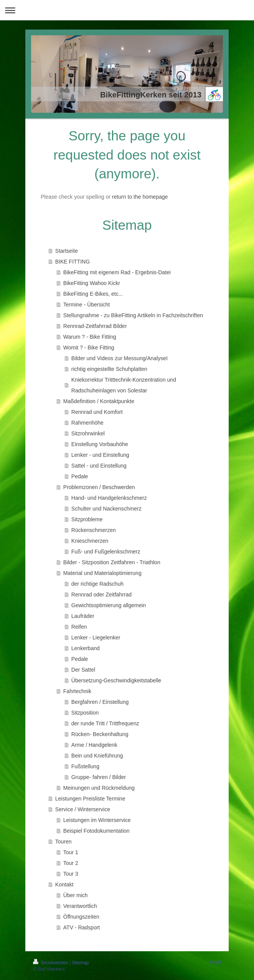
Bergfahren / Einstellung (100, 702)
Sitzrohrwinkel (88, 433)
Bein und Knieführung (97, 756)
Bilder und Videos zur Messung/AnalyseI (120, 358)
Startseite (67, 251)
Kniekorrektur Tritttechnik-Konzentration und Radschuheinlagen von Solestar (124, 385)
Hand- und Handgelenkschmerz (109, 498)
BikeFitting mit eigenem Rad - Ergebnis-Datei (117, 272)
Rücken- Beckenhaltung (100, 734)
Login (215, 962)
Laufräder (83, 616)
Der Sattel (83, 670)
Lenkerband (86, 648)
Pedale (80, 476)
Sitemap (80, 963)
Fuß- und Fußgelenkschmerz (106, 552)
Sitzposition (85, 713)
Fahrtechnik (77, 691)
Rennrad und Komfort (97, 412)
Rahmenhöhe (87, 423)
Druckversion (51, 963)
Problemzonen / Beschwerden (99, 487)
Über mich (76, 895)
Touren (64, 842)
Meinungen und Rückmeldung (99, 788)
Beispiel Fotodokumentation (96, 831)
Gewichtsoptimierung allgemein (109, 605)
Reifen (79, 627)
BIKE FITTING (73, 262)
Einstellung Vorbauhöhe (100, 444)
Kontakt (64, 884)
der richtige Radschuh (97, 584)
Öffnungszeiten (81, 917)
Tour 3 (71, 874)
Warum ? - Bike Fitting (90, 337)
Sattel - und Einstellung (99, 466)
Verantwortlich (80, 906)
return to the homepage (140, 197)
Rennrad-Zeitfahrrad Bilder (95, 326)
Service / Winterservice (83, 809)
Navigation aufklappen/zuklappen (127, 10)
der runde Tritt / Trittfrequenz (105, 723)
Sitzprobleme (87, 519)
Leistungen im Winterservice (97, 820)
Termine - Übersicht (87, 305)
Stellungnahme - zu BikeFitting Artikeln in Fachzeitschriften (133, 315)
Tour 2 (71, 863)
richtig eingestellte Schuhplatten (109, 369)
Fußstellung (85, 766)
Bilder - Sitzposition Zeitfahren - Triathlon (112, 562)
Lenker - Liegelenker (96, 637)
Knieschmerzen (90, 541)
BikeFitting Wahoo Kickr (92, 283)
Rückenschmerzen (94, 530)
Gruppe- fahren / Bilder (99, 777)
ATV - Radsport (82, 927)
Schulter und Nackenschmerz (106, 509)
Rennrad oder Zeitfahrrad (101, 595)
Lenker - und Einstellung (100, 455)
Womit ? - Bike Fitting (89, 348)
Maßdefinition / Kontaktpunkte (99, 401)
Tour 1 (71, 852)
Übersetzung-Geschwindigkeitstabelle (116, 680)
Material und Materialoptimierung (102, 573)
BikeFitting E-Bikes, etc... (93, 294)
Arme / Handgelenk (94, 745)
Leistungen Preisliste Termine (90, 799)
